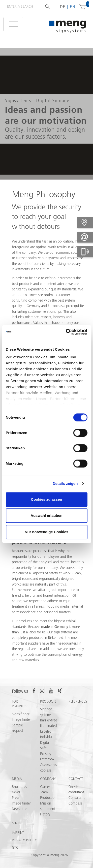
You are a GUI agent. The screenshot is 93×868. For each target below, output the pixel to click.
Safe (43, 748)
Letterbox (47, 759)
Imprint (18, 833)
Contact (76, 779)
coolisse (46, 770)
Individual (47, 737)
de (63, 7)
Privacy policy (24, 840)
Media (17, 779)
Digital (45, 743)
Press (15, 798)
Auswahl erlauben (46, 515)
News (16, 792)
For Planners (20, 704)
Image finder (21, 719)
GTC (15, 847)
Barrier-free (49, 720)
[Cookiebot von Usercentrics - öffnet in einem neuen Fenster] (66, 332)
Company (48, 779)
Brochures (19, 787)
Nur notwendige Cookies (47, 532)
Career (45, 787)
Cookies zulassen (47, 499)
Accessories (48, 765)
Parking (46, 753)
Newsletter (20, 809)
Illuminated (48, 726)
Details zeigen (65, 483)
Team (44, 792)
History (45, 814)
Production (48, 798)
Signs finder (21, 714)
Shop (16, 823)
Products (48, 701)
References (78, 701)
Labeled (46, 731)
